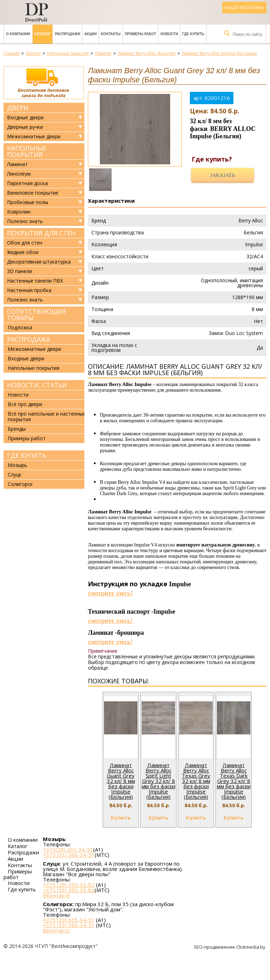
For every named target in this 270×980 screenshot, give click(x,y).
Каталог (43, 34)
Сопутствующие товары (37, 315)
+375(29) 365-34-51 (68, 849)
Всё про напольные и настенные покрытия (47, 416)
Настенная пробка (29, 290)
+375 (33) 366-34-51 (69, 855)
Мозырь (17, 465)
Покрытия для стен (41, 233)
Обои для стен (25, 243)
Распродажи (67, 34)
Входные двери (25, 118)
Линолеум (19, 174)
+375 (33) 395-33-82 (69, 890)
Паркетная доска (27, 183)
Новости (169, 34)
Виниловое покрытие (33, 193)
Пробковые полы (28, 202)
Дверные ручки (25, 127)
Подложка (20, 327)
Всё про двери (25, 404)
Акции (91, 34)
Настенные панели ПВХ (35, 281)
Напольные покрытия (27, 151)
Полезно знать (25, 221)
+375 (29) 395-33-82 (69, 885)
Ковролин (19, 212)
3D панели (20, 271)
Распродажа (28, 339)
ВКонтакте (56, 895)
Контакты (111, 34)
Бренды (17, 429)
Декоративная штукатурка (39, 262)
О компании (18, 34)
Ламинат (17, 164)
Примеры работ (140, 34)
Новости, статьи (37, 385)
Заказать (223, 175)
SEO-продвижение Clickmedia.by (230, 947)
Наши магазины (244, 8)
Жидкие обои (23, 252)
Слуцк (15, 475)
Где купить (193, 34)
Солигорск (20, 484)
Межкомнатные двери (34, 137)
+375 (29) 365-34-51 (69, 920)
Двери (18, 108)
